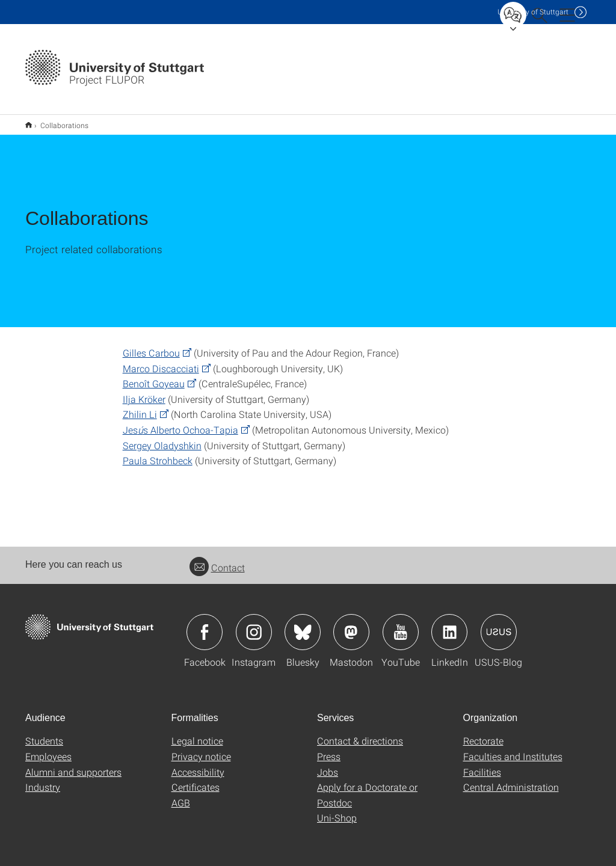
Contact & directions (360, 733)
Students (44, 733)
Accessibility (198, 764)
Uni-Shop (337, 810)
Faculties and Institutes (513, 748)
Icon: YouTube (401, 624)
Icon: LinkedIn (449, 624)
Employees (48, 748)
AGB (181, 795)
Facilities (482, 764)
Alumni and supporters (73, 764)
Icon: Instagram (254, 624)
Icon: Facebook (205, 624)
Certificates (196, 779)
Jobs (328, 764)
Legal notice (197, 733)
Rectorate (483, 733)
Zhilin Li (140, 406)
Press (329, 748)
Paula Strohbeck (158, 453)
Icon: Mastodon (351, 624)
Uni (533, 12)
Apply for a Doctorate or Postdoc (367, 787)
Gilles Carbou (151, 345)
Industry (43, 779)
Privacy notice (201, 748)
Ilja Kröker (144, 391)
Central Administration (511, 779)
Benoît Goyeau (154, 376)
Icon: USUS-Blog (499, 624)
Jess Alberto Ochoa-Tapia (180, 422)
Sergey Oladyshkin (162, 438)
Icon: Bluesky (303, 624)
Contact (217, 560)
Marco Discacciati (161, 361)
